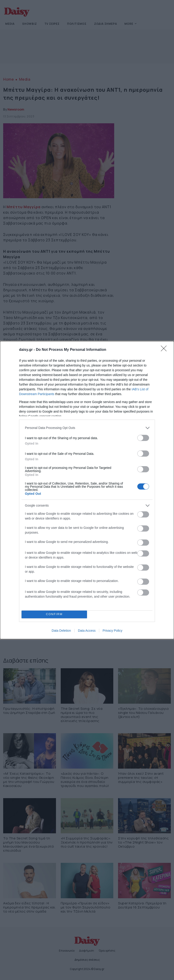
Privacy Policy (112, 631)
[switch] (143, 438)
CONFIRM (54, 614)
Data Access (87, 631)
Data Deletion (61, 631)
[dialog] (87, 490)
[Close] (165, 350)
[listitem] (87, 428)
